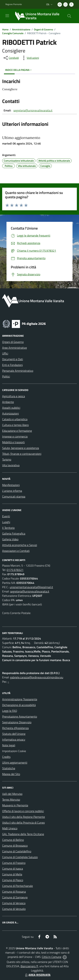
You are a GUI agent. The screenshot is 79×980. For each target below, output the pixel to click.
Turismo (7, 459)
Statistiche (9, 768)
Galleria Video (10, 539)
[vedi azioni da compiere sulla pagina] (30, 58)
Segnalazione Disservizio (17, 722)
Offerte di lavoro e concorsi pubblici (23, 811)
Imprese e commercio (15, 436)
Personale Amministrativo (18, 371)
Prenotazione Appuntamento (20, 716)
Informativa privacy (14, 739)
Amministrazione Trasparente (20, 699)
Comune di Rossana (14, 892)
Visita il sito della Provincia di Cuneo (23, 823)
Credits (6, 757)
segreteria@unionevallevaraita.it (33, 110)
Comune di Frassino (14, 863)
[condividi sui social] (11, 58)
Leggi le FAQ (10, 711)
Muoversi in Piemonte (15, 805)
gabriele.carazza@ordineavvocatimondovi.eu (37, 677)
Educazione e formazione (17, 431)
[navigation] (7, 16)
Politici (6, 376)
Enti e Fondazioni (12, 365)
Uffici (5, 353)
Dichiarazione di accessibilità (19, 705)
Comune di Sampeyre (15, 897)
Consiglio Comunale (13, 33)
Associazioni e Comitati (16, 551)
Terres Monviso (11, 800)
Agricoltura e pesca (14, 396)
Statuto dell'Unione (14, 734)
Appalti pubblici (11, 408)
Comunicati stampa (14, 496)
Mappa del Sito (11, 774)
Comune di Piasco (13, 880)
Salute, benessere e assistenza (21, 448)
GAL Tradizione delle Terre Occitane (23, 834)
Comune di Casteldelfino (17, 851)
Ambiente (8, 402)
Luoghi (6, 522)
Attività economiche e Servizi (20, 545)
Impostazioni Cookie (14, 751)
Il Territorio (8, 528)
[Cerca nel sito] (69, 16)
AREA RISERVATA (37, 975)
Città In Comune (52, 957)
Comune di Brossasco (15, 846)
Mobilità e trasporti (13, 442)
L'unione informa (12, 491)
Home (5, 29)
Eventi (6, 516)
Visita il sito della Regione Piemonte (24, 817)
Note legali (9, 745)
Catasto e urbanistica (15, 419)
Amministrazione (21, 29)
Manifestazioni (11, 485)
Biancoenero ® (29, 966)
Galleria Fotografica (14, 533)
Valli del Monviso (12, 794)
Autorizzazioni (10, 413)
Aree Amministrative (15, 348)
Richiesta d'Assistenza (15, 728)
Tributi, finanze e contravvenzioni (22, 454)
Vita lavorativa (11, 465)
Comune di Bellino (13, 840)
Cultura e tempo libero (15, 425)
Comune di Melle (12, 874)
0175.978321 (15, 570)
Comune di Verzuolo (14, 909)
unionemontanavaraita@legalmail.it (31, 587)
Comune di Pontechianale (17, 886)
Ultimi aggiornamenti (15, 763)
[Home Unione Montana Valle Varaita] (38, 16)
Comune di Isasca (13, 869)
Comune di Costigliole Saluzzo (20, 857)
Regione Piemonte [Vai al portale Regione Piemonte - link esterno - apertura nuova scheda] (14, 4)
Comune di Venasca (14, 903)
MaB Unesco (10, 828)
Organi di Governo (43, 29)
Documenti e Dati (13, 359)
